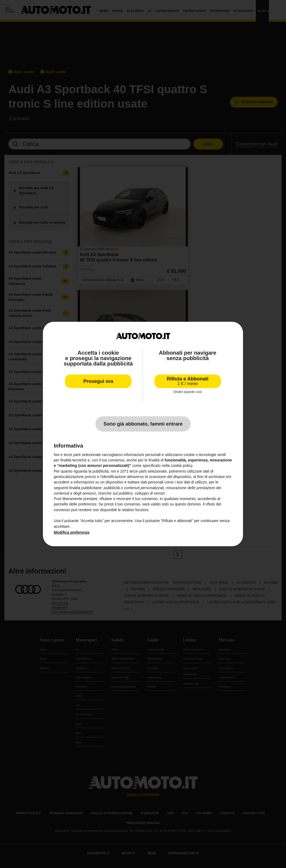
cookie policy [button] (181, 466)
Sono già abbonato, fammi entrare (143, 424)
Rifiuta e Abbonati (187, 381)
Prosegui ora (98, 381)
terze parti (138, 471)
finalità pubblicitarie (86, 488)
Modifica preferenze (72, 532)
